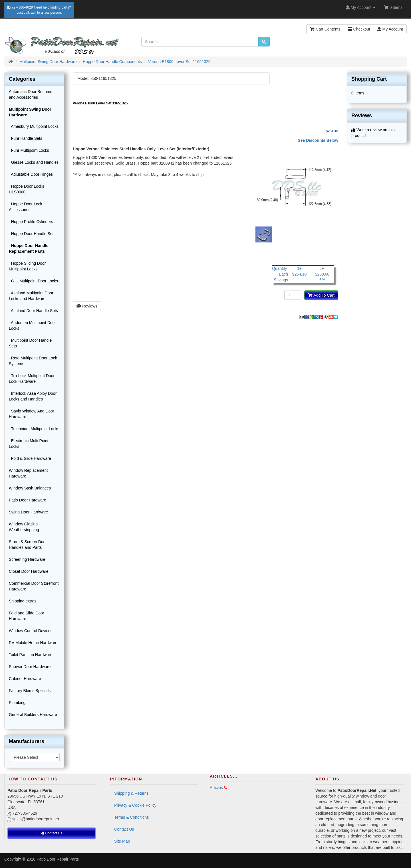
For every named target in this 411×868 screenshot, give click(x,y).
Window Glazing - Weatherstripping (25, 527)
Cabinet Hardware (25, 679)
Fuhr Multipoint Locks (29, 150)
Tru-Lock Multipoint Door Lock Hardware (32, 379)
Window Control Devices (31, 631)
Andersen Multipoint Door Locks (32, 325)
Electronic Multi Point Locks (29, 444)
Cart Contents (325, 29)
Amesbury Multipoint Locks (34, 126)
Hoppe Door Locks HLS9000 (27, 189)
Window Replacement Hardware (28, 473)
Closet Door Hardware (29, 571)
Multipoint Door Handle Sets (30, 343)
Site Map (122, 841)
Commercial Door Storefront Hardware (34, 586)
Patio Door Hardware (28, 500)
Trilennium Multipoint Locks (34, 429)
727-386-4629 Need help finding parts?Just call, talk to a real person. (39, 10)
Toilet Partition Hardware (31, 655)
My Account (390, 29)
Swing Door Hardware (28, 512)
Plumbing (17, 703)
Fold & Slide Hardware (30, 458)
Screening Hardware (27, 559)
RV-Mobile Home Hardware (33, 643)
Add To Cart (321, 295)
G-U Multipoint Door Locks (33, 281)
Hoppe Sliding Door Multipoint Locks (27, 266)
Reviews (87, 306)
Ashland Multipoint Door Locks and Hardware (31, 296)
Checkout (359, 29)
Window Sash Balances (30, 488)
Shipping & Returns (131, 793)
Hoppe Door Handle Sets (32, 234)
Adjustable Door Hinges (31, 174)
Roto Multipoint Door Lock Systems (33, 361)
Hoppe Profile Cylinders (31, 222)
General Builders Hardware (33, 715)
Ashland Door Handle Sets (33, 311)
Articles (216, 788)
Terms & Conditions (131, 817)
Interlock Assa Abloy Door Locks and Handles (33, 396)
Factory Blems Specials (30, 691)
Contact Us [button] (52, 833)
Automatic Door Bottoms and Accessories (31, 94)
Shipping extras (23, 601)
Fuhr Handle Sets (26, 138)
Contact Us (124, 829)
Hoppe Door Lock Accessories (26, 207)
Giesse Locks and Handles (34, 162)
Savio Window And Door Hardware (32, 414)
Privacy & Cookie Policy (135, 805)
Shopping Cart (369, 79)
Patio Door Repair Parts (58, 859)
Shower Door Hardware (30, 667)
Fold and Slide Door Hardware (27, 616)
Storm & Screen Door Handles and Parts (28, 545)
